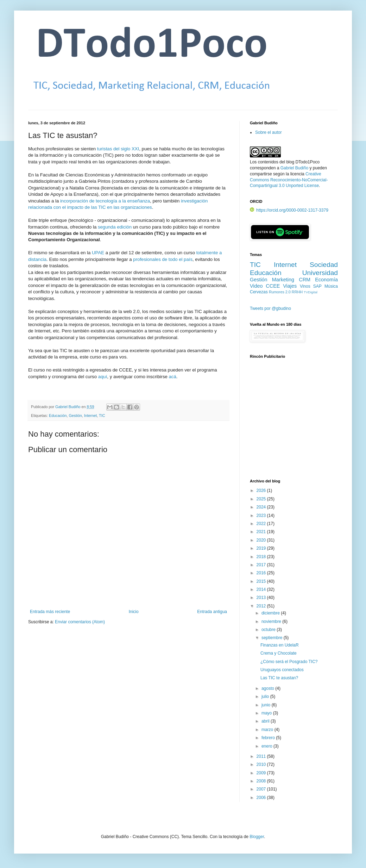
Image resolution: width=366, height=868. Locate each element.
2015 (262, 581)
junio (267, 705)
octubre (269, 630)
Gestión (75, 416)
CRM (305, 280)
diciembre (271, 613)
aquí (103, 377)
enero (267, 746)
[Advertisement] (294, 423)
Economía (326, 280)
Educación (58, 416)
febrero (269, 738)
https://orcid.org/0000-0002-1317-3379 (289, 210)
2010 (262, 764)
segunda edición (115, 227)
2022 (262, 524)
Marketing (283, 280)
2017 (262, 565)
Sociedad (324, 265)
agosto (268, 688)
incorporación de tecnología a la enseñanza (105, 201)
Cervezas (259, 292)
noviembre (272, 622)
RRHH (297, 292)
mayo (267, 713)
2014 (262, 589)
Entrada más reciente (50, 612)
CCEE (273, 286)
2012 (262, 606)
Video (256, 286)
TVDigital (311, 292)
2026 (262, 491)
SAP (317, 286)
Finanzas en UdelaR (280, 645)
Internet (91, 416)
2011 (262, 756)
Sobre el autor (268, 132)
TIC (102, 416)
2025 (262, 499)
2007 (262, 789)
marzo (268, 730)
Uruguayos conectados (282, 670)
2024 (262, 507)
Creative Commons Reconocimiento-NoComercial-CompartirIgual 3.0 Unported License (289, 180)
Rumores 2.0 (280, 292)
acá (172, 377)
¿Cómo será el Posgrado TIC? (289, 662)
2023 (262, 516)
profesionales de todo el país (163, 259)
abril (266, 721)
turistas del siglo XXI (118, 149)
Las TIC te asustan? (279, 678)
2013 (262, 598)
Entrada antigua (212, 612)
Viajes (290, 286)
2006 (262, 798)
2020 (262, 540)
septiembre (273, 638)
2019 (262, 548)
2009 (262, 773)
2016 (262, 573)
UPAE (98, 253)
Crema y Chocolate (279, 653)
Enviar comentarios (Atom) (80, 622)
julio (266, 697)
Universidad (320, 273)
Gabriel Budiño (68, 407)
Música (331, 286)
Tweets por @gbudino (270, 308)
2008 (262, 781)
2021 (262, 532)
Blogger (257, 837)
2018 (262, 557)
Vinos (305, 286)
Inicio (134, 612)
